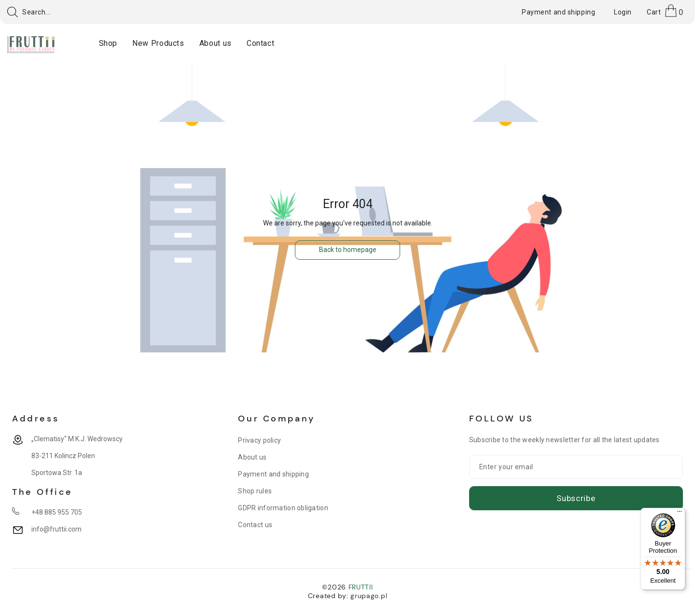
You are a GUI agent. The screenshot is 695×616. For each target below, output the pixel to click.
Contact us (255, 525)
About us (252, 457)
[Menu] (680, 514)
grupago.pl (369, 596)
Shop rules (255, 491)
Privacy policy (259, 440)
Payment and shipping (273, 474)
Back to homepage (348, 250)
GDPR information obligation (283, 508)
